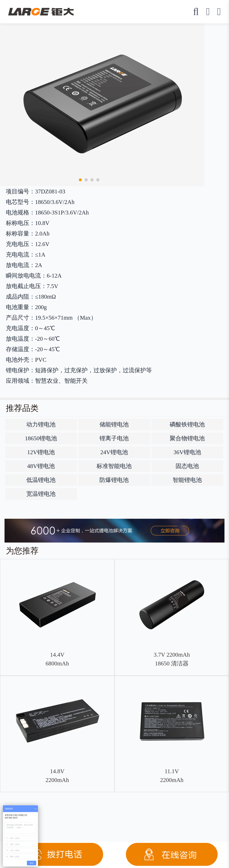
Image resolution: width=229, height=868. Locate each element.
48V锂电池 (41, 466)
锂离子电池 (114, 438)
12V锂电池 (41, 452)
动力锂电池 (41, 424)
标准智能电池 (114, 466)
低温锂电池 (41, 480)
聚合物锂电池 (187, 438)
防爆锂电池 (114, 480)
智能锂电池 (187, 480)
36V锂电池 (187, 452)
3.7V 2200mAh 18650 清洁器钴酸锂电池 (172, 663)
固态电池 (187, 466)
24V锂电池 (114, 452)
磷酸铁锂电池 (187, 424)
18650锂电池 (41, 438)
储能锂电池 (114, 424)
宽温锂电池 (41, 494)
